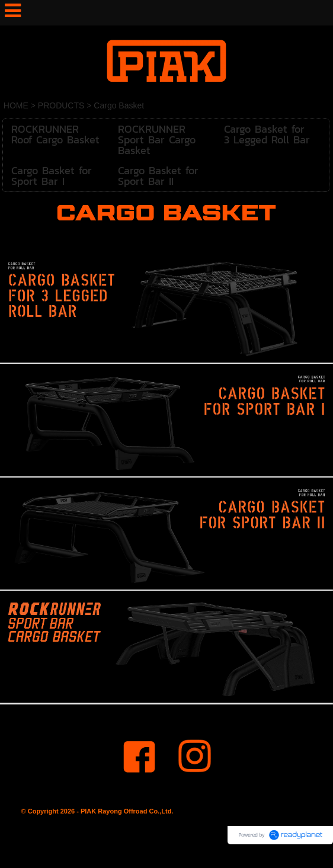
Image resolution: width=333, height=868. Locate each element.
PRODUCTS (61, 105)
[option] (166, 308)
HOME (16, 105)
